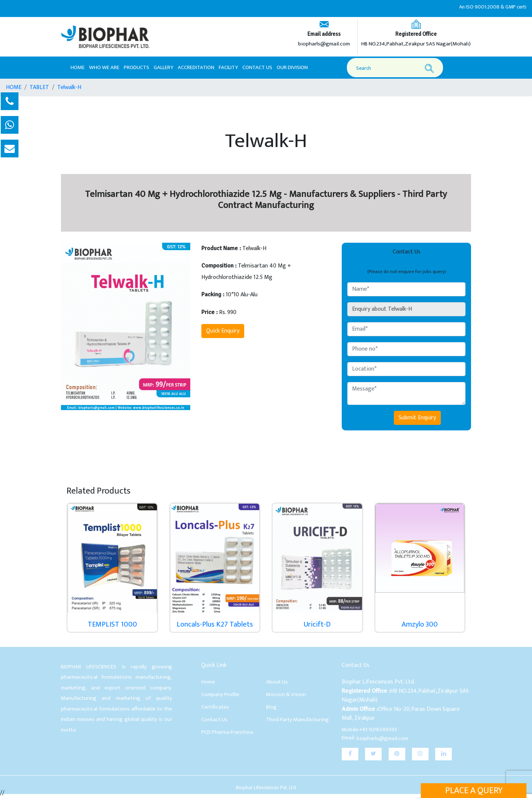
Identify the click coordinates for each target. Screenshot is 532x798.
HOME (14, 88)
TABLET (39, 88)
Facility (228, 67)
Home (78, 67)
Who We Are (104, 67)
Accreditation (196, 67)
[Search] (396, 68)
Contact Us (257, 67)
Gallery (163, 67)
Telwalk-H (69, 88)
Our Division (292, 67)
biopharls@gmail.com (324, 44)
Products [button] (137, 67)
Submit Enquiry (417, 418)
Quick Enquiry (223, 331)
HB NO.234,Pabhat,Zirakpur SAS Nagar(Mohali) (416, 44)
